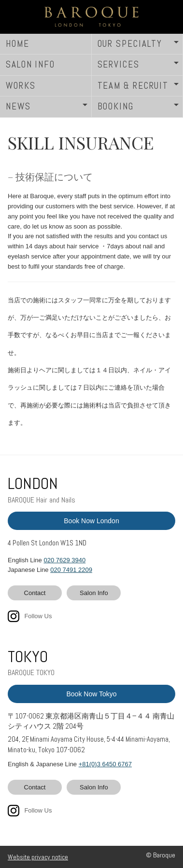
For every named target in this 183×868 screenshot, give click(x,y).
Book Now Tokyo (91, 694)
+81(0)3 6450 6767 (105, 764)
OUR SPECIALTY (130, 44)
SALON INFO (30, 64)
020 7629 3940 (64, 560)
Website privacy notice (38, 857)
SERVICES (119, 64)
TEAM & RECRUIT (133, 86)
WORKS (21, 86)
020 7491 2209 (71, 570)
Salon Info (94, 593)
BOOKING (116, 106)
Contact (35, 593)
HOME (18, 44)
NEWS (18, 106)
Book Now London (91, 521)
